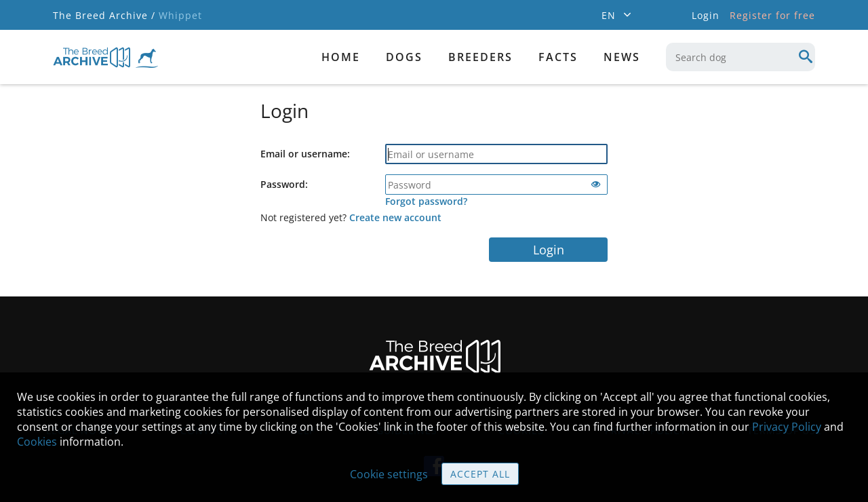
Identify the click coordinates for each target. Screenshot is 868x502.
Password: (284, 184)
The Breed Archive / (104, 15)
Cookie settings (389, 474)
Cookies (37, 442)
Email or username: (305, 154)
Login (549, 250)
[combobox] (741, 57)
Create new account (395, 217)
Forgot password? (426, 201)
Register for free (772, 15)
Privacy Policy (787, 427)
